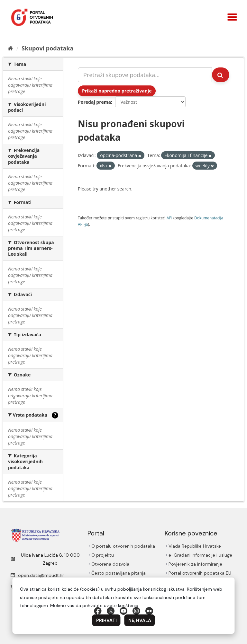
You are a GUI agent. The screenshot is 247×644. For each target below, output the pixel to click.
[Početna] (10, 48)
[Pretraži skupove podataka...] (145, 75)
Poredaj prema (94, 102)
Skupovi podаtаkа (47, 48)
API (169, 218)
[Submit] (221, 75)
